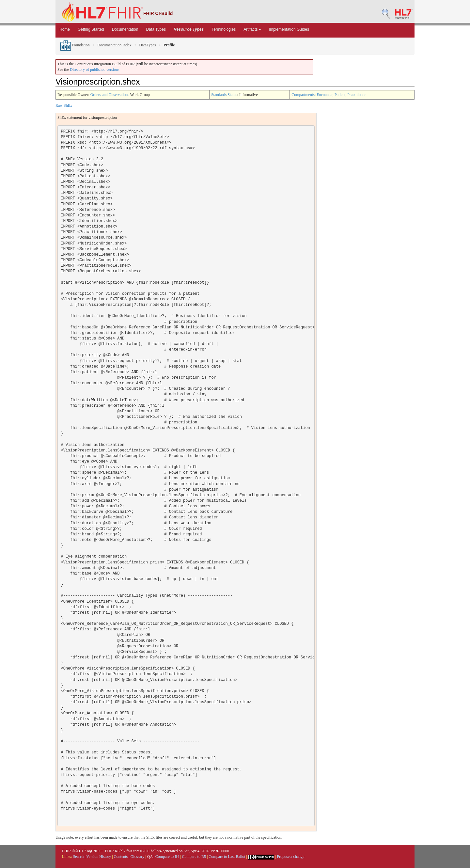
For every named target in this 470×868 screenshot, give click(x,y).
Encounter (325, 95)
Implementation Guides (289, 29)
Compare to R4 (167, 857)
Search (78, 857)
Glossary (138, 857)
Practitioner (356, 95)
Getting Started (91, 29)
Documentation (125, 29)
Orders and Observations (110, 95)
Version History (99, 857)
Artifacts (252, 29)
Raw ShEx (64, 105)
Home (65, 29)
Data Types (156, 29)
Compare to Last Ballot (227, 857)
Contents (121, 857)
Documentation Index (114, 45)
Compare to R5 (194, 857)
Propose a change (290, 857)
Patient (340, 95)
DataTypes (147, 45)
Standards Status (224, 95)
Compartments (303, 95)
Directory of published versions (95, 70)
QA (150, 857)
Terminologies (224, 29)
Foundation (75, 45)
